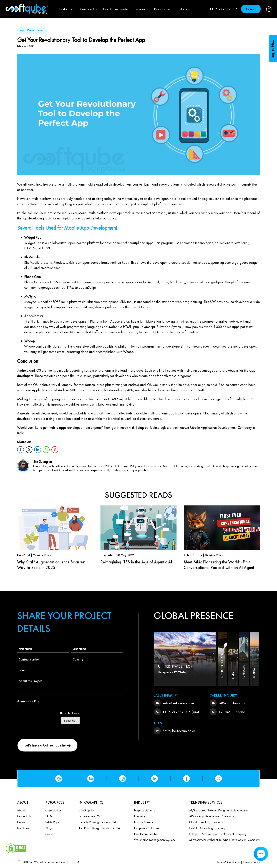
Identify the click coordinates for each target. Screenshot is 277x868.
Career (251, 9)
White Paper (53, 822)
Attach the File (28, 701)
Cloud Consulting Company (206, 822)
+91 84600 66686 (232, 712)
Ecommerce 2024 (90, 816)
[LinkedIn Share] (38, 450)
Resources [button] (162, 9)
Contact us (182, 9)
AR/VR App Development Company (211, 816)
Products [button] (66, 9)
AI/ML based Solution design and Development (219, 810)
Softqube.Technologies (179, 731)
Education (140, 816)
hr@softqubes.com (232, 703)
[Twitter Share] (29, 450)
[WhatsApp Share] (46, 450)
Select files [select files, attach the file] (70, 721)
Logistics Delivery (145, 810)
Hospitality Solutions (146, 828)
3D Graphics (87, 810)
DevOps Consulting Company (207, 828)
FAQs (49, 816)
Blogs (49, 828)
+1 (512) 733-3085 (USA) (182, 712)
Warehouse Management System (154, 840)
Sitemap (50, 834)
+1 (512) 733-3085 (224, 9)
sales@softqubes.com (178, 703)
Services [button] (142, 9)
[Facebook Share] (21, 450)
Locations (23, 828)
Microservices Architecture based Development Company (225, 840)
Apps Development (32, 30)
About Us (23, 810)
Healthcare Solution (146, 834)
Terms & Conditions (228, 862)
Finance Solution (144, 822)
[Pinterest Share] (55, 450)
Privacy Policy (251, 862)
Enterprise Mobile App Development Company (218, 834)
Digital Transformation (116, 9)
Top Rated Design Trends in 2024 (99, 828)
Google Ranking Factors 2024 (97, 822)
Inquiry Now (273, 49)
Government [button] (88, 9)
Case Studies (53, 810)
